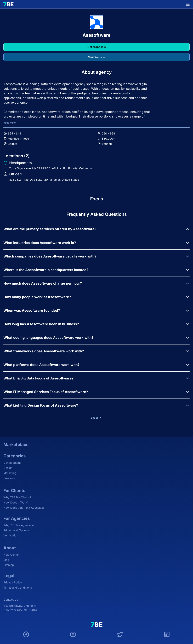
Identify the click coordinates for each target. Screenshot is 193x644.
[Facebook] (26, 635)
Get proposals (97, 47)
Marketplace (16, 445)
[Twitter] (120, 635)
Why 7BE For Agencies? (19, 525)
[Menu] (188, 4)
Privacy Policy (13, 582)
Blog (6, 560)
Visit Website (96, 57)
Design (8, 468)
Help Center (11, 555)
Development (12, 463)
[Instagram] (73, 635)
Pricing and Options (16, 530)
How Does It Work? (16, 502)
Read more (10, 123)
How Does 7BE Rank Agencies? (24, 508)
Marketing (10, 473)
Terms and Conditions (18, 588)
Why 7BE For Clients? (17, 497)
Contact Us (11, 600)
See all (97, 418)
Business (9, 478)
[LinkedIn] (167, 635)
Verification (11, 535)
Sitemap (9, 565)
